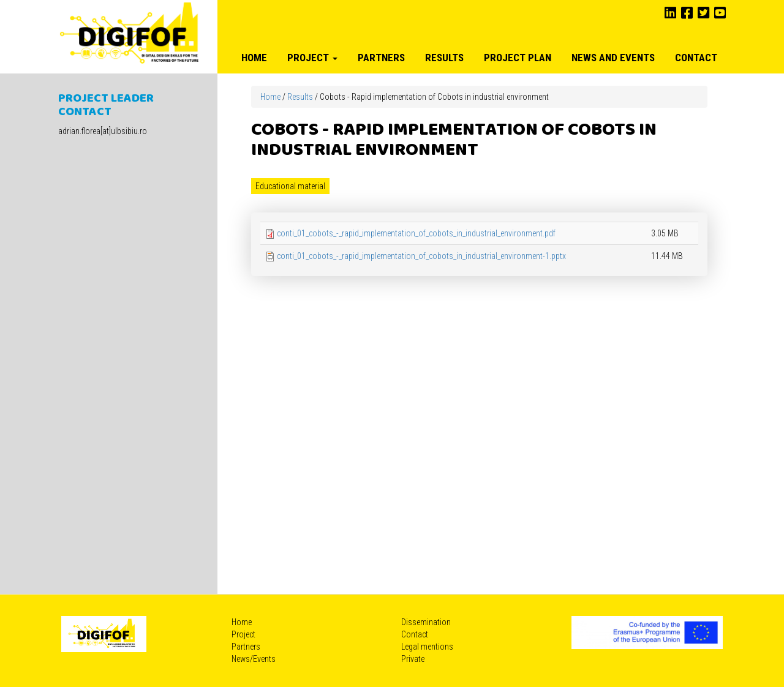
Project (312, 58)
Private (413, 659)
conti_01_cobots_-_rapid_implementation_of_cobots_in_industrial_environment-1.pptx (421, 256)
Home (254, 58)
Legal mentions (427, 647)
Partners (381, 58)
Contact (696, 58)
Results (444, 58)
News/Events (254, 659)
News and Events (613, 58)
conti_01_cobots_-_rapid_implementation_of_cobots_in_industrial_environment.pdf (416, 233)
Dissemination (426, 622)
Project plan (518, 58)
